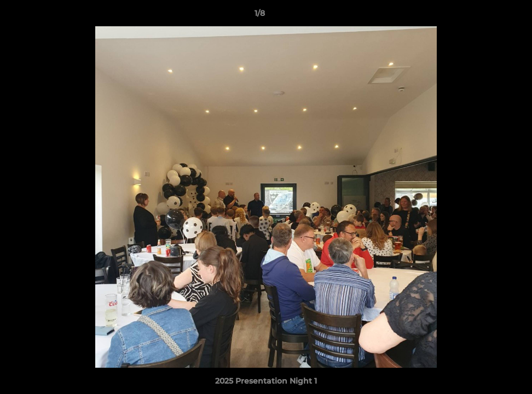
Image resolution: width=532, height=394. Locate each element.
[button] (486, 16)
